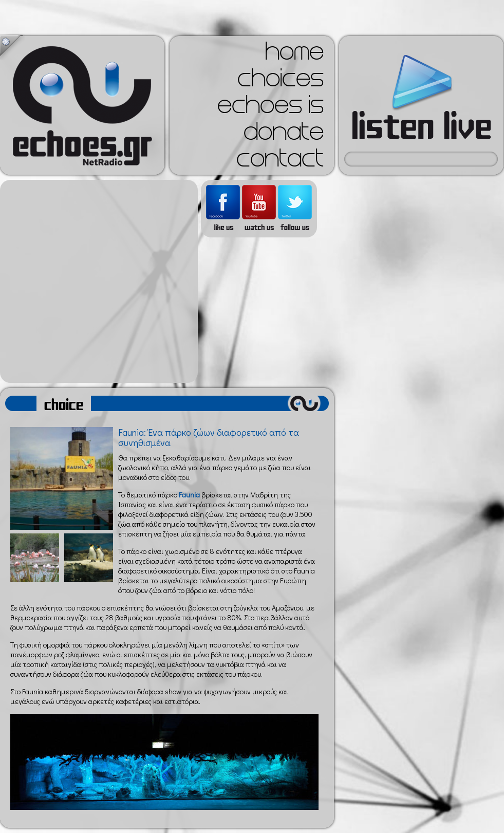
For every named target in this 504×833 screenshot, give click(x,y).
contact (280, 161)
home (294, 54)
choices (281, 81)
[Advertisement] (96, 281)
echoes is (270, 108)
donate (284, 135)
